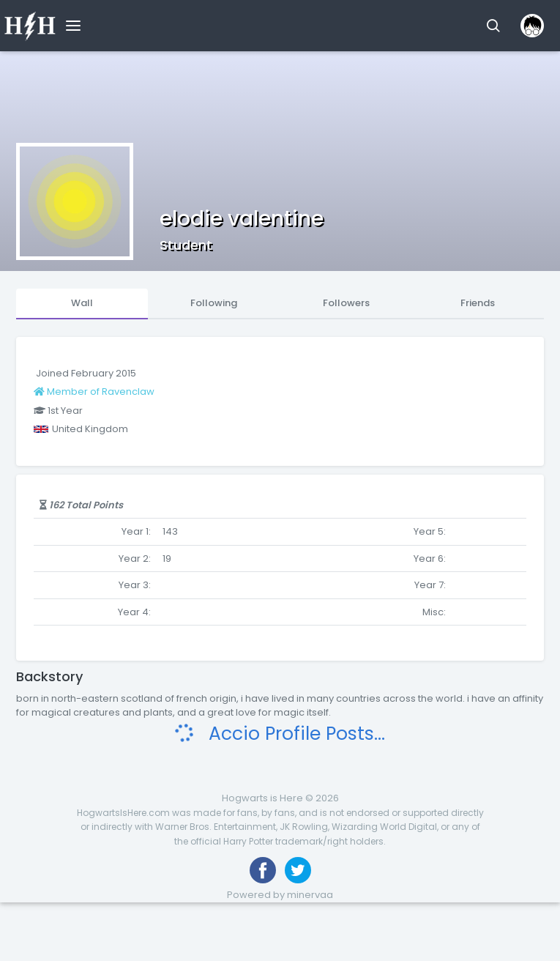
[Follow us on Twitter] (298, 870)
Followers (346, 303)
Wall (82, 303)
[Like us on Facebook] (263, 870)
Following (214, 303)
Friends (478, 303)
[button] (493, 26)
